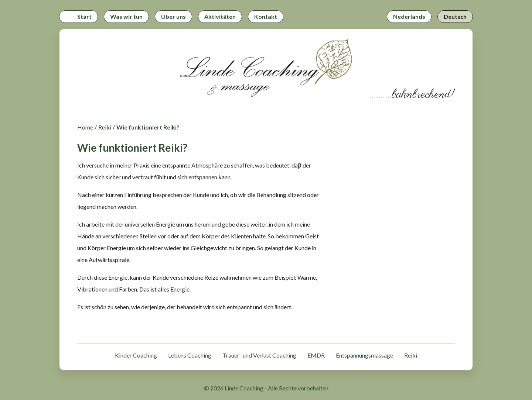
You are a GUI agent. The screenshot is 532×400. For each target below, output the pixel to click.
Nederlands (409, 16)
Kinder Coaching (136, 355)
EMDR (316, 355)
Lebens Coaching (190, 355)
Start (84, 16)
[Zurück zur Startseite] (266, 69)
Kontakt (266, 16)
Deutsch (455, 16)
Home (85, 127)
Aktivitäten (220, 16)
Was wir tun (126, 16)
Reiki (105, 127)
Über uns (173, 16)
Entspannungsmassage (364, 355)
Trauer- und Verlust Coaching (259, 355)
